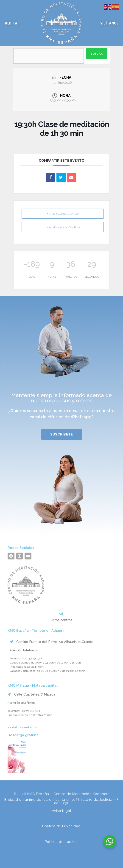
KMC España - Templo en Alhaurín (36, 631)
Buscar (97, 54)
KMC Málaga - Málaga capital (33, 685)
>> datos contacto (22, 727)
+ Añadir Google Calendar (63, 214)
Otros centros (61, 620)
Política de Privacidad (61, 826)
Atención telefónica (24, 650)
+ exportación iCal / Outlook (63, 227)
